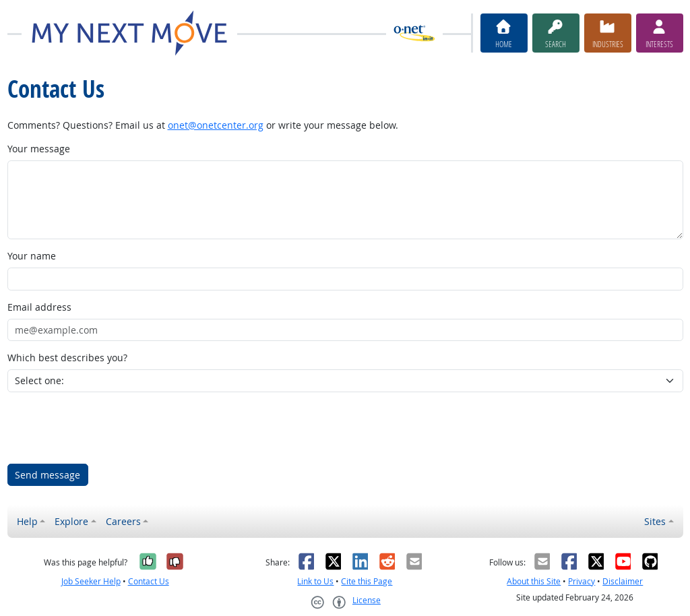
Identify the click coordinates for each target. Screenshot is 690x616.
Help (27, 521)
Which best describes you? (67, 358)
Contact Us (149, 581)
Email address (39, 307)
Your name (32, 256)
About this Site (534, 581)
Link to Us (315, 581)
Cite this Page (367, 581)
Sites (655, 521)
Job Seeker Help (91, 581)
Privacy (582, 581)
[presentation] (110, 428)
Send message (48, 475)
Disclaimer (623, 581)
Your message (39, 149)
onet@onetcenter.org (216, 125)
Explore (71, 521)
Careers (123, 521)
